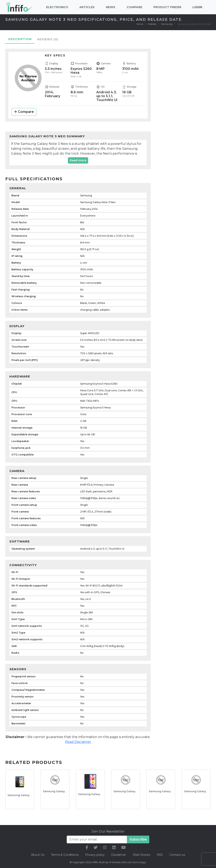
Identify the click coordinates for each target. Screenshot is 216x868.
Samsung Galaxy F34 (21, 795)
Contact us (178, 855)
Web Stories (142, 855)
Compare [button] (134, 7)
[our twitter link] (96, 847)
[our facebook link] (87, 847)
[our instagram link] (105, 847)
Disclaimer (119, 855)
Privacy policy (95, 855)
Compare (24, 112)
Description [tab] (20, 39)
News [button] (111, 7)
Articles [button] (87, 7)
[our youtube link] (123, 847)
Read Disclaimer (78, 742)
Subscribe (138, 839)
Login (197, 7)
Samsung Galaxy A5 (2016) (60, 791)
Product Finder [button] (167, 7)
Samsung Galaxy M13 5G (94, 794)
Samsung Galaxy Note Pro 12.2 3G (171, 791)
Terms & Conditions (64, 855)
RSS (160, 855)
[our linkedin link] (114, 847)
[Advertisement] (187, 109)
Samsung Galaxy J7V (198, 791)
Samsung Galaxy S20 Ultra (131, 791)
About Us (37, 855)
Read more (78, 160)
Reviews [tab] (48, 39)
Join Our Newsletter (108, 831)
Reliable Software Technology (129, 862)
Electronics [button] (57, 7)
